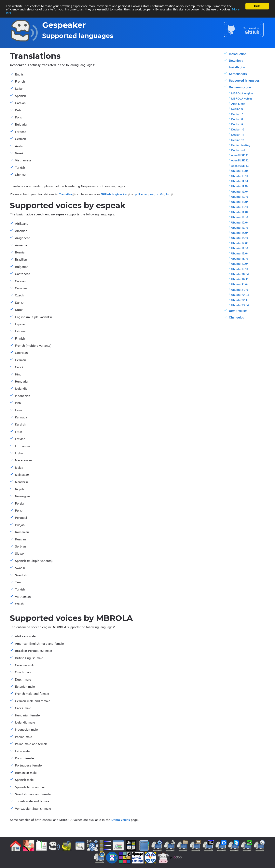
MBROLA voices (242, 99)
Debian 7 (237, 114)
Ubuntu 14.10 (240, 218)
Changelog (237, 318)
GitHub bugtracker (114, 194)
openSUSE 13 (240, 166)
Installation (237, 68)
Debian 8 (237, 119)
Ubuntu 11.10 (239, 186)
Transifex (66, 194)
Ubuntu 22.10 (240, 300)
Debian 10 (238, 130)
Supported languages (244, 81)
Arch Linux (238, 104)
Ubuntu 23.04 (240, 305)
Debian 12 (238, 140)
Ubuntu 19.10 (240, 269)
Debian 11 (237, 135)
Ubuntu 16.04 (240, 233)
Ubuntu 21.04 (240, 285)
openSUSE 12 (240, 161)
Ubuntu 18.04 (240, 254)
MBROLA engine (242, 94)
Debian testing (241, 145)
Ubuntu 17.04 (240, 243)
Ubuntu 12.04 (240, 192)
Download (236, 61)
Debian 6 (237, 109)
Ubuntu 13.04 (240, 202)
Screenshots (238, 74)
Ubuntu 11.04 (240, 181)
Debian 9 (237, 125)
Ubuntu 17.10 (240, 249)
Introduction (238, 54)
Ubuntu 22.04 (240, 295)
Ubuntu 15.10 (240, 228)
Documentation (240, 87)
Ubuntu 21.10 (240, 290)
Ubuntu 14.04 (240, 212)
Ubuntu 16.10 (240, 238)
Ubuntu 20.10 (240, 279)
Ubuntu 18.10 (240, 259)
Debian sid (238, 150)
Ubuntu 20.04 (240, 274)
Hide (257, 6)
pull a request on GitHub (153, 194)
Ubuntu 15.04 (240, 223)
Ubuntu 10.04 (240, 171)
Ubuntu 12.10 (240, 197)
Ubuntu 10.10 (240, 176)
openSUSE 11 (240, 156)
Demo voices (121, 820)
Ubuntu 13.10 (240, 207)
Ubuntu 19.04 (240, 264)
